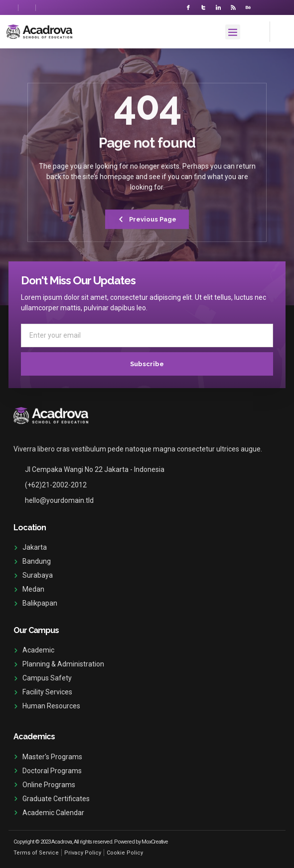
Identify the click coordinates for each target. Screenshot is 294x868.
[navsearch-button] (279, 30)
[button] (233, 32)
